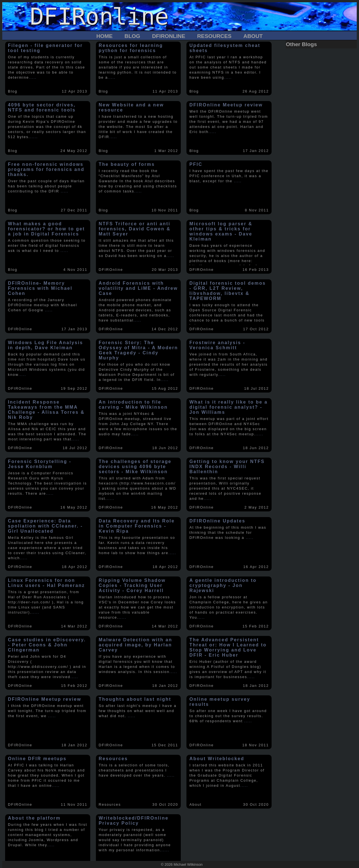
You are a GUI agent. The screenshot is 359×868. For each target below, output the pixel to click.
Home (104, 36)
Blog (132, 36)
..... (33, 77)
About (253, 36)
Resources (214, 36)
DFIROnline (168, 36)
